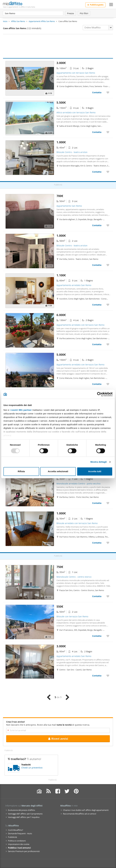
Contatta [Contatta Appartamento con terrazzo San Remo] (97, 92)
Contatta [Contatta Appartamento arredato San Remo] (97, 305)
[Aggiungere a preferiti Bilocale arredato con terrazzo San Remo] (108, 543)
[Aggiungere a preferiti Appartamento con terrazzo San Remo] (108, 92)
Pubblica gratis (95, 5)
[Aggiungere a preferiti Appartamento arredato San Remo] (108, 305)
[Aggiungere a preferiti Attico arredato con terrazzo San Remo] (108, 132)
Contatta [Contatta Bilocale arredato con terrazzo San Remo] (97, 543)
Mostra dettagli (98, 462)
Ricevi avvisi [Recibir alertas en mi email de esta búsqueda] (58, 739)
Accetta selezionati (58, 471)
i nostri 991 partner (21, 410)
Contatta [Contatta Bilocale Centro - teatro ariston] (97, 172)
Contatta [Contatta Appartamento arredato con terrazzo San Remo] (97, 344)
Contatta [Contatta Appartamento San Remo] (97, 225)
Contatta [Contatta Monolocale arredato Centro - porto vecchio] (97, 503)
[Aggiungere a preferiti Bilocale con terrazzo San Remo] (108, 636)
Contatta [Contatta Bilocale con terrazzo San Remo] (97, 636)
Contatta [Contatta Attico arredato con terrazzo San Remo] (97, 132)
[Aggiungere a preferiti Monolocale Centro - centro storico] (108, 596)
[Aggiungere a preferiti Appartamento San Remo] (108, 225)
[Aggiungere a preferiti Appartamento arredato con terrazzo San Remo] (108, 344)
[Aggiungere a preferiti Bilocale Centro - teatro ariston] (108, 172)
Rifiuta (21, 471)
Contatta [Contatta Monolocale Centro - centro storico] (97, 596)
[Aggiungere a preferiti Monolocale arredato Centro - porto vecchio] (108, 503)
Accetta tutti (95, 471)
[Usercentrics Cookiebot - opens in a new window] (99, 394)
